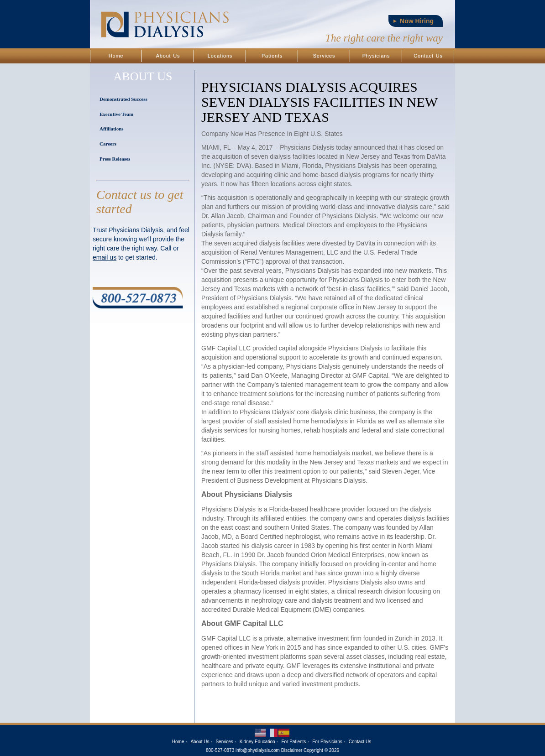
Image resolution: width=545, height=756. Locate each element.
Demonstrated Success (123, 99)
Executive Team (116, 114)
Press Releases (115, 159)
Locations (220, 56)
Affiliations (112, 129)
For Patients (293, 742)
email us (105, 257)
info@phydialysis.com (258, 750)
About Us (168, 56)
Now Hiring (417, 21)
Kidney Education (257, 742)
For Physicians (327, 742)
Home (116, 56)
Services (324, 56)
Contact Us (428, 56)
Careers (108, 144)
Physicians (376, 56)
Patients (272, 56)
